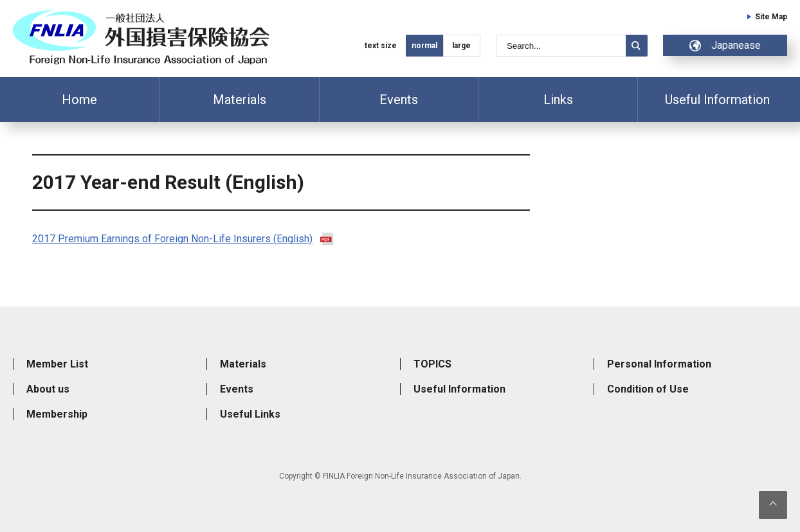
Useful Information (717, 100)
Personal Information (659, 364)
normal (424, 46)
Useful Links (250, 414)
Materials (240, 100)
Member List (57, 364)
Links (558, 100)
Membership (57, 414)
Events (399, 100)
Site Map (771, 17)
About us (48, 389)
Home (79, 100)
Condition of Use (648, 389)
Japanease (725, 45)
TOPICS (432, 364)
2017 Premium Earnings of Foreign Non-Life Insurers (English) (172, 239)
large (461, 46)
